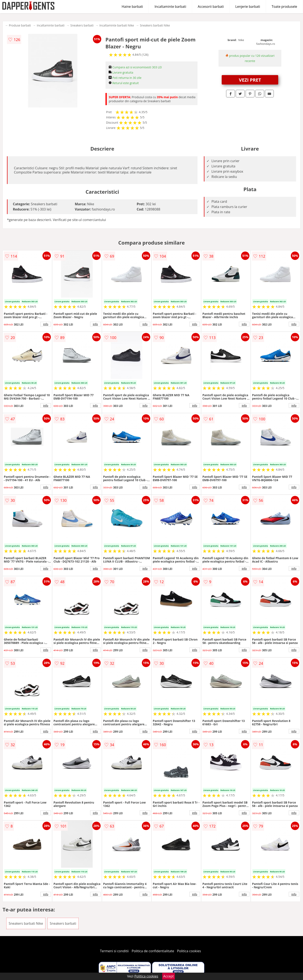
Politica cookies (189, 951)
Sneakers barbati (82, 25)
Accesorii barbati (211, 7)
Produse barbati (20, 25)
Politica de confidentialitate (153, 951)
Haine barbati (132, 7)
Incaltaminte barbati (170, 7)
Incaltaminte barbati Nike (117, 25)
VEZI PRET (250, 80)
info (46, 324)
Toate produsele (284, 7)
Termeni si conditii (114, 951)
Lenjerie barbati (248, 7)
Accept (169, 976)
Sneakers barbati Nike (155, 25)
